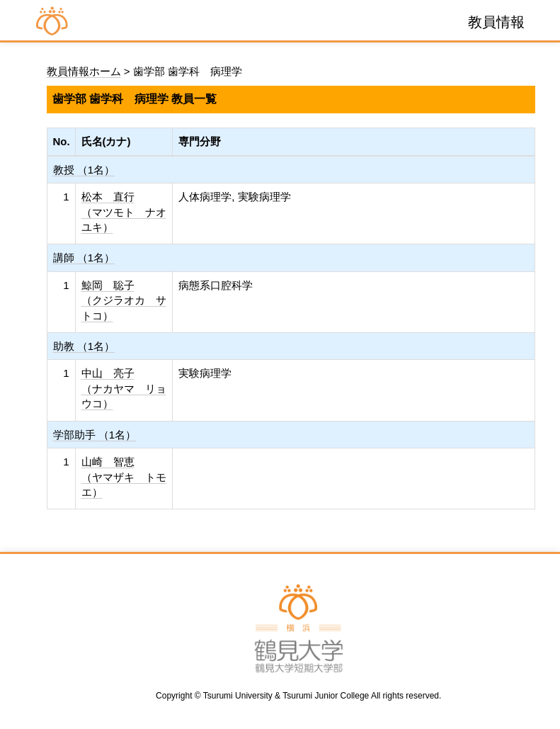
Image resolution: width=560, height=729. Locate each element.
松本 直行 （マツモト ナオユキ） (124, 212)
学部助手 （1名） (95, 435)
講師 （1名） (84, 258)
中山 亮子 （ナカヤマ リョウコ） (124, 388)
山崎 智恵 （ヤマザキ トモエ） (124, 477)
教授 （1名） (84, 170)
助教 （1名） (84, 346)
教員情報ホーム (84, 71)
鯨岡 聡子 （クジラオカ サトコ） (124, 300)
